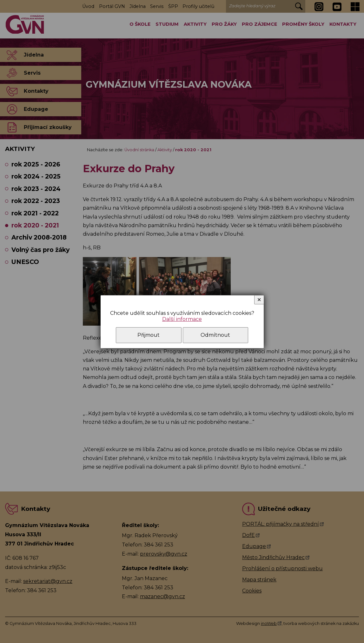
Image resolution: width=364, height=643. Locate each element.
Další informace (182, 319)
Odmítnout (215, 335)
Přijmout (149, 335)
